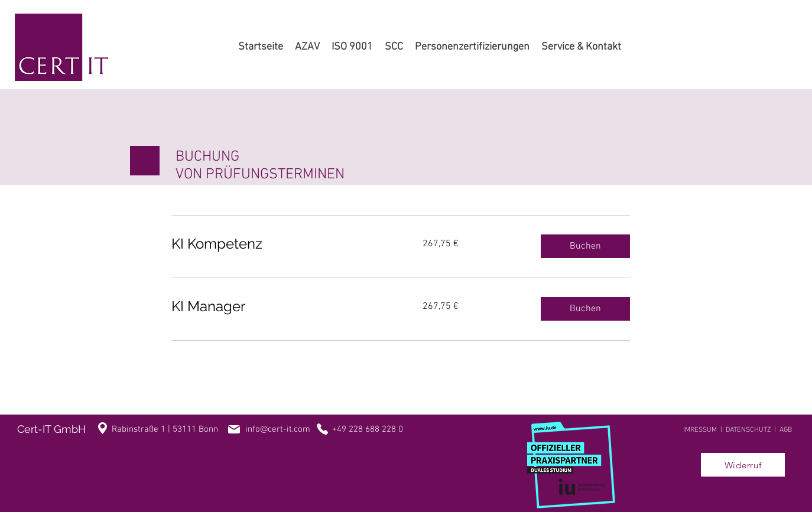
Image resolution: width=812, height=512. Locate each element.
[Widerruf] (743, 465)
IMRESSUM (700, 430)
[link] (283, 244)
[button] (585, 246)
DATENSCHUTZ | (753, 430)
